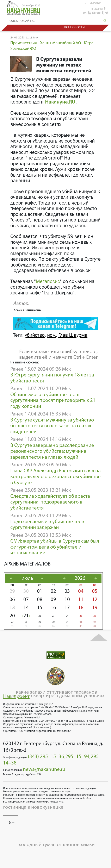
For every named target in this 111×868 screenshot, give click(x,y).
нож (51, 335)
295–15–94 (77, 757)
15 (40, 608)
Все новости (75, 27)
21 (26, 616)
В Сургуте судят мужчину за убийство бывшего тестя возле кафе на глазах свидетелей (52, 426)
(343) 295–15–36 (46, 757)
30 (26, 591)
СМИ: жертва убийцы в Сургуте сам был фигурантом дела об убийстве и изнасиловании (55, 547)
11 (81, 600)
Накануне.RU (60, 102)
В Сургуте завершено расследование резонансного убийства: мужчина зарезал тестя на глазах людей (52, 451)
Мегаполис (48, 281)
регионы (97, 9)
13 (12, 608)
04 (81, 591)
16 (53, 608)
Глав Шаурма (73, 335)
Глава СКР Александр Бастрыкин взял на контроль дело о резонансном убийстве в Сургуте (55, 477)
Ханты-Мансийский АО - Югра (67, 43)
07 (26, 600)
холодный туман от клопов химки (57, 845)
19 (95, 608)
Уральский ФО (23, 49)
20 (12, 616)
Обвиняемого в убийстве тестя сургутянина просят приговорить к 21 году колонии (53, 401)
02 (53, 591)
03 (67, 591)
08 (40, 600)
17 (67, 608)
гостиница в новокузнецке (33, 807)
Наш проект (16, 697)
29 (12, 591)
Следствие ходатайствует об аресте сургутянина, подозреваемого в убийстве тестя (50, 502)
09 (53, 600)
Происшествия (24, 43)
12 (95, 600)
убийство (35, 335)
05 (95, 591)
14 (26, 608)
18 (81, 608)
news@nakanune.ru (44, 770)
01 (40, 591)
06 (12, 600)
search (105, 21)
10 (67, 600)
